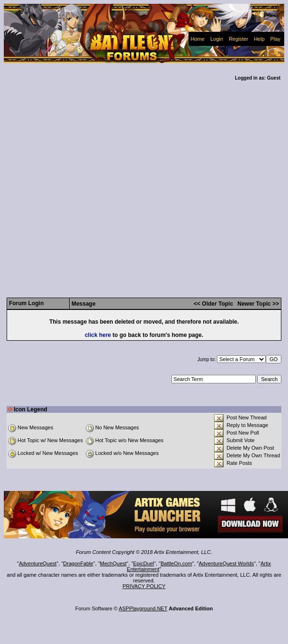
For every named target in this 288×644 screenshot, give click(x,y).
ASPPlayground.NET (143, 608)
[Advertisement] (94, 180)
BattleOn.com (176, 563)
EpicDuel (144, 563)
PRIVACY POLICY (144, 586)
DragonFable (78, 563)
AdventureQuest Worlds (227, 563)
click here (98, 335)
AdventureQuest (38, 563)
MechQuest (113, 563)
